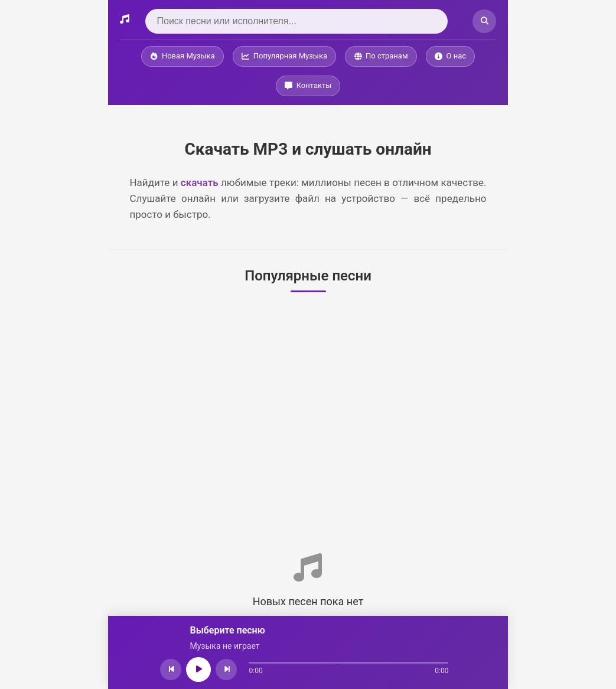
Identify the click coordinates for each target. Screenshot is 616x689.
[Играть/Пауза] (199, 670)
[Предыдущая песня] (171, 670)
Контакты (308, 85)
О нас (451, 56)
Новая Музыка (182, 56)
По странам (381, 56)
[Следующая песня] (227, 670)
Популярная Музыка (284, 56)
